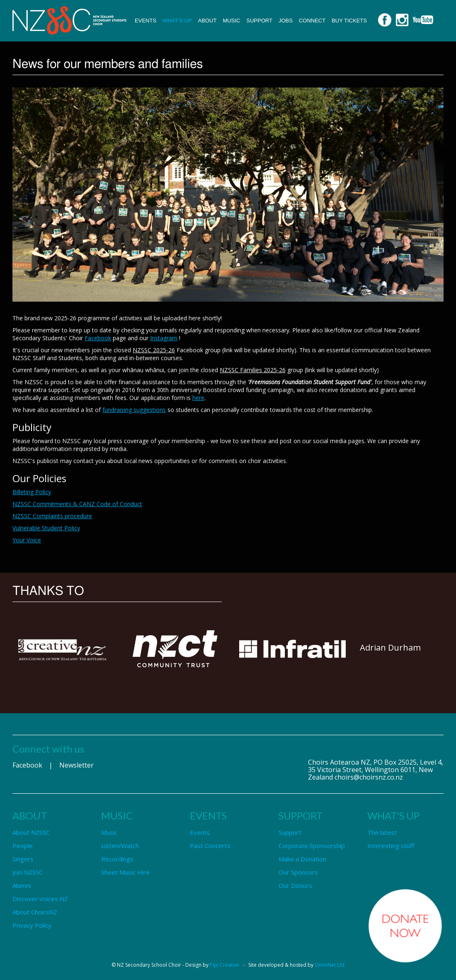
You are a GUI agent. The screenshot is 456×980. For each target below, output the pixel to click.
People (23, 846)
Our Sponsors (298, 872)
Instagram (164, 338)
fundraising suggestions (134, 410)
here (198, 398)
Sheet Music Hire (125, 872)
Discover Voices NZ (40, 899)
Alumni (22, 885)
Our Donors (295, 885)
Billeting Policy (32, 492)
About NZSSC (31, 832)
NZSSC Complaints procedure (52, 516)
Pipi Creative (224, 965)
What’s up (177, 21)
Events (146, 21)
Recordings (117, 859)
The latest (382, 832)
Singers (23, 859)
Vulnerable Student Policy (46, 528)
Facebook (98, 338)
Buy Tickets (349, 21)
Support (259, 21)
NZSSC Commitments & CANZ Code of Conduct (77, 504)
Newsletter (76, 765)
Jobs (286, 21)
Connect (312, 21)
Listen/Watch (120, 846)
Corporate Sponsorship (312, 846)
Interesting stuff (391, 846)
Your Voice (27, 540)
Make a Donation (302, 859)
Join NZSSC (28, 872)
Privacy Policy (32, 925)
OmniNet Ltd (330, 965)
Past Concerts (210, 846)
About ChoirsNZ (35, 912)
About (207, 21)
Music (231, 21)
